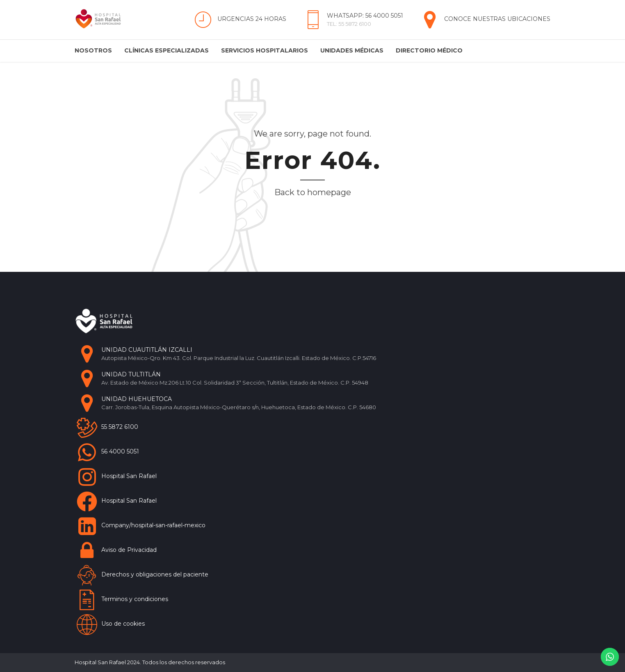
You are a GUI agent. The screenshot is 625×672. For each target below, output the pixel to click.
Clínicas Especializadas (167, 50)
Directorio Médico (429, 50)
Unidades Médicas (352, 50)
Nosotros (93, 50)
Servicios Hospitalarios (265, 50)
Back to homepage (313, 192)
